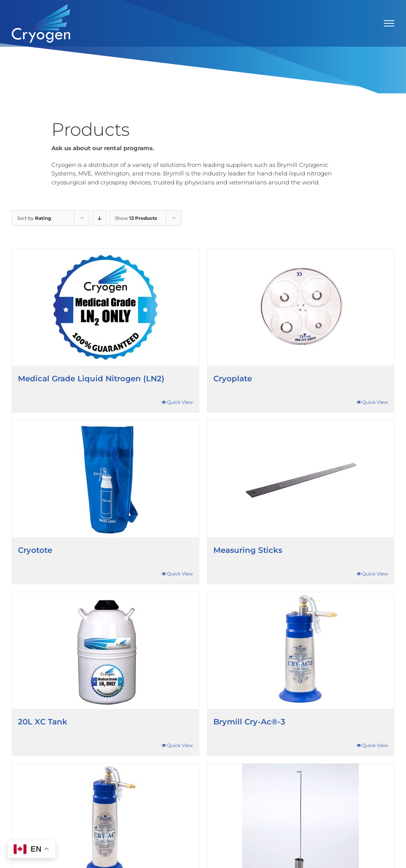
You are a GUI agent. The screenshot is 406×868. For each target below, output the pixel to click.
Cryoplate (233, 379)
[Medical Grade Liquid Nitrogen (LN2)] (105, 307)
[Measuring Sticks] (301, 479)
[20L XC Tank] (105, 651)
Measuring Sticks (248, 550)
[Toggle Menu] (389, 23)
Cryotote (35, 550)
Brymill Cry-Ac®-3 (249, 722)
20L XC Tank (43, 722)
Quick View (180, 402)
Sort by (34, 218)
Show (136, 218)
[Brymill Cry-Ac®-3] (301, 651)
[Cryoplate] (301, 307)
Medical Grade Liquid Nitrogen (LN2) (91, 379)
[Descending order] (99, 218)
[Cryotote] (105, 479)
